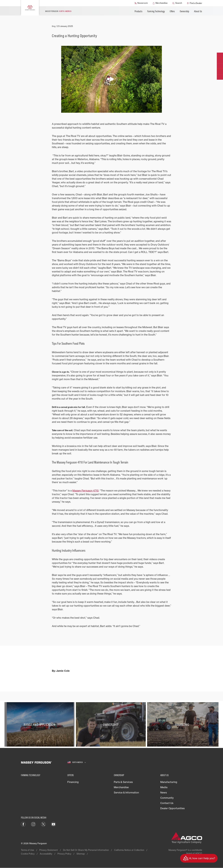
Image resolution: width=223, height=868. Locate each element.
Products (138, 11)
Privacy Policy (64, 854)
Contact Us (167, 803)
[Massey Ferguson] (30, 8)
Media (164, 787)
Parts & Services (123, 782)
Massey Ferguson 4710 (85, 491)
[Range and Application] (40, 724)
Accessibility (46, 854)
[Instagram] (33, 824)
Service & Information (126, 793)
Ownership (185, 11)
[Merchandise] (160, 3)
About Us (198, 11)
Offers (172, 11)
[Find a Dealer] (195, 3)
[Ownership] (112, 724)
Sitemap (81, 854)
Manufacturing (169, 782)
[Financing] (183, 724)
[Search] (177, 3)
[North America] (77, 762)
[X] (43, 824)
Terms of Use (27, 850)
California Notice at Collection (129, 850)
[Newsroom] (141, 3)
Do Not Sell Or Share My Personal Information (86, 850)
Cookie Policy (28, 854)
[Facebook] (23, 824)
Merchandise (121, 787)
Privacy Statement (49, 850)
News (164, 793)
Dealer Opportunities (172, 808)
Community (167, 798)
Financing (73, 782)
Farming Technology (156, 11)
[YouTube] (53, 824)
